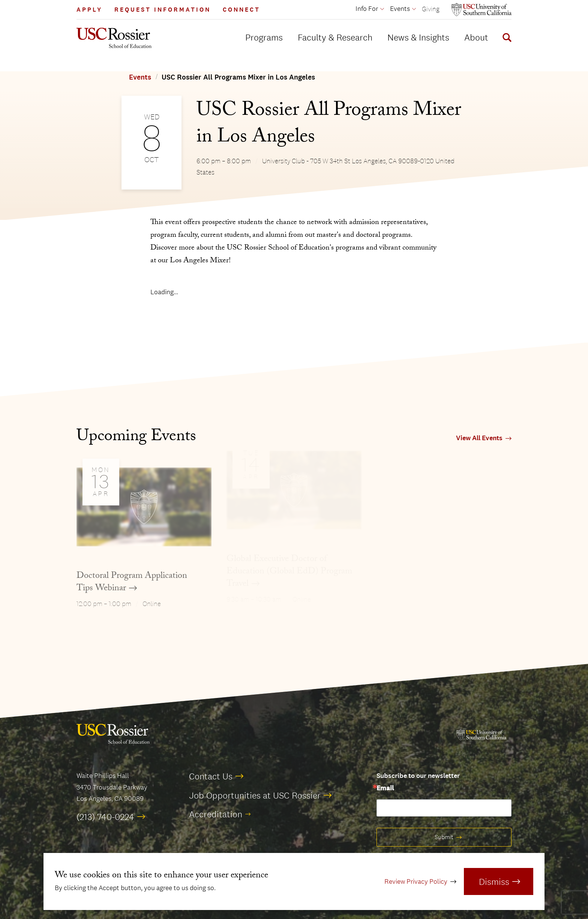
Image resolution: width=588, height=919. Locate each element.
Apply (89, 10)
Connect (241, 10)
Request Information (163, 10)
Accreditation (216, 814)
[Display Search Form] (505, 39)
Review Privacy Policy (416, 881)
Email (385, 788)
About (476, 37)
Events (140, 77)
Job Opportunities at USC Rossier (255, 795)
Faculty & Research (335, 37)
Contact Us (211, 776)
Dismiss (494, 881)
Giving (431, 9)
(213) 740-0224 (105, 817)
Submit (444, 837)
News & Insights (418, 37)
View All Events (479, 438)
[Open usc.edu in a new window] (481, 10)
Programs (264, 37)
